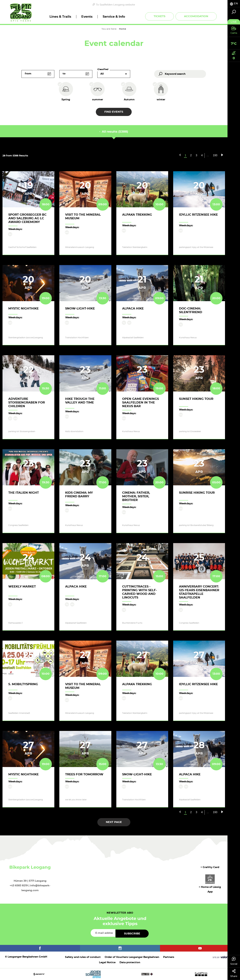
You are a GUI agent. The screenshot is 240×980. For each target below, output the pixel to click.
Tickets (159, 16)
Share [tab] (234, 973)
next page (114, 822)
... (208, 155)
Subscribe (132, 934)
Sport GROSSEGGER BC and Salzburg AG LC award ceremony (27, 218)
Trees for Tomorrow (84, 775)
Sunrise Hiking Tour (197, 493)
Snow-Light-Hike (80, 309)
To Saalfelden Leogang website (114, 5)
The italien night (24, 493)
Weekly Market (22, 587)
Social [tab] (234, 961)
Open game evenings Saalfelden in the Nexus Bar (140, 403)
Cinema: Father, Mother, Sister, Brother (136, 496)
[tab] (234, 4)
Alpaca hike (133, 309)
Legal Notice (107, 962)
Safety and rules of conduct (83, 957)
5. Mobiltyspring (23, 684)
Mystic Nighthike (23, 309)
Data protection (130, 962)
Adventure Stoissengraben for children (27, 403)
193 (215, 155)
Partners (169, 957)
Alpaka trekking (137, 215)
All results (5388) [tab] (114, 132)
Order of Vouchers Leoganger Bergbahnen (132, 957)
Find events (114, 112)
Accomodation (196, 16)
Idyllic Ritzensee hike (198, 215)
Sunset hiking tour (196, 399)
